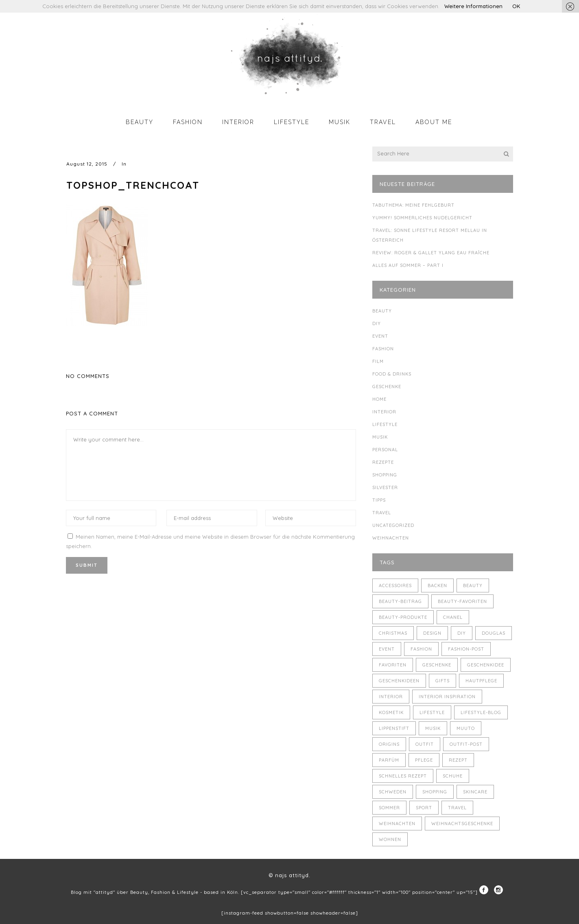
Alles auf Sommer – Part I (408, 265)
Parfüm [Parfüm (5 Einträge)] (389, 760)
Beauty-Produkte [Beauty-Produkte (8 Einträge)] (403, 617)
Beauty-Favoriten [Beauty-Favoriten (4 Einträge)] (462, 601)
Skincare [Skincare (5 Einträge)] (475, 792)
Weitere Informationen (473, 6)
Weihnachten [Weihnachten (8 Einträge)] (397, 824)
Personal (385, 450)
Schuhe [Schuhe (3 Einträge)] (453, 776)
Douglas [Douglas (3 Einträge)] (494, 633)
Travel (382, 513)
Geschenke (387, 387)
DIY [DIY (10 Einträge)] (462, 633)
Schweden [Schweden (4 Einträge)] (393, 792)
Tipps (379, 500)
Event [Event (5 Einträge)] (387, 649)
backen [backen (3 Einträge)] (437, 585)
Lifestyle (385, 424)
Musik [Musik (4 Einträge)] (433, 728)
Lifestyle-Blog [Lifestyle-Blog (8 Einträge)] (481, 712)
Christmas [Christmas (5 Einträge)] (393, 633)
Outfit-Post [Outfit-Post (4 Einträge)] (466, 744)
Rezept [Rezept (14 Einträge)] (458, 760)
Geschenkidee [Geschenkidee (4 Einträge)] (486, 665)
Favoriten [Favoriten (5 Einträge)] (393, 665)
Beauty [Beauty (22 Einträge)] (473, 585)
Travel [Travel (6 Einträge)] (457, 808)
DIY (377, 323)
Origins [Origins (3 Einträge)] (389, 744)
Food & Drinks (392, 374)
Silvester (385, 487)
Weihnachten (391, 538)
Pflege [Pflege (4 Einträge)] (424, 760)
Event (380, 336)
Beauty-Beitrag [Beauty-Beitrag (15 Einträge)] (400, 601)
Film (378, 361)
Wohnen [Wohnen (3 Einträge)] (390, 839)
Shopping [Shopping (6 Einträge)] (435, 792)
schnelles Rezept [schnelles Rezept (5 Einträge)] (403, 776)
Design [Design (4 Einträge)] (432, 633)
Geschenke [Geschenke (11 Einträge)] (437, 665)
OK (516, 6)
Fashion (383, 349)
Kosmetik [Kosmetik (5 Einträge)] (391, 712)
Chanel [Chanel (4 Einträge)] (453, 617)
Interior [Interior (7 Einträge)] (391, 697)
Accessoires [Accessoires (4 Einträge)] (395, 585)
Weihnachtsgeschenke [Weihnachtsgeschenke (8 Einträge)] (462, 824)
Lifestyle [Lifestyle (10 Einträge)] (432, 712)
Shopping (385, 475)
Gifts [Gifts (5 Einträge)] (442, 681)
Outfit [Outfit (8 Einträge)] (425, 744)
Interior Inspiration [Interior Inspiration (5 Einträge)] (447, 697)
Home (379, 399)
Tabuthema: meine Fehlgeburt (413, 205)
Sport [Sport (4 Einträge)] (424, 808)
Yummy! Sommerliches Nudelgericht (422, 218)
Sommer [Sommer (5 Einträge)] (389, 808)
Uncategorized (393, 525)
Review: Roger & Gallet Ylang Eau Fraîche (431, 253)
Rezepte (383, 462)
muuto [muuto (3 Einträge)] (466, 728)
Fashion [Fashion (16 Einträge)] (421, 649)
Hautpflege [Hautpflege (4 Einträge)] (481, 681)
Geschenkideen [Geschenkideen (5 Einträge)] (399, 681)
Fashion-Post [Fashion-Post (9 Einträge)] (466, 649)
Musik (380, 437)
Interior (384, 412)
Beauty (382, 311)
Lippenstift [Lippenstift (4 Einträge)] (394, 728)
